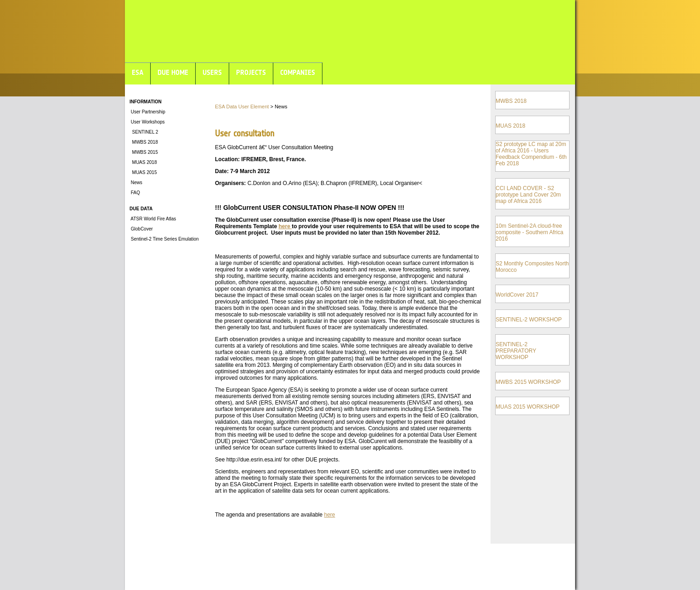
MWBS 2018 (144, 142)
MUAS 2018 (143, 162)
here (285, 226)
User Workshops (147, 122)
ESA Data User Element (242, 107)
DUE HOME (173, 72)
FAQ (135, 193)
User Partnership (147, 112)
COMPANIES (298, 72)
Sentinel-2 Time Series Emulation (164, 239)
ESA (138, 72)
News (136, 183)
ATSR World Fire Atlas (153, 219)
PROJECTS (251, 72)
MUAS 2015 (143, 172)
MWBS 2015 (144, 152)
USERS (212, 72)
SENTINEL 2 (144, 132)
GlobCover (141, 229)
